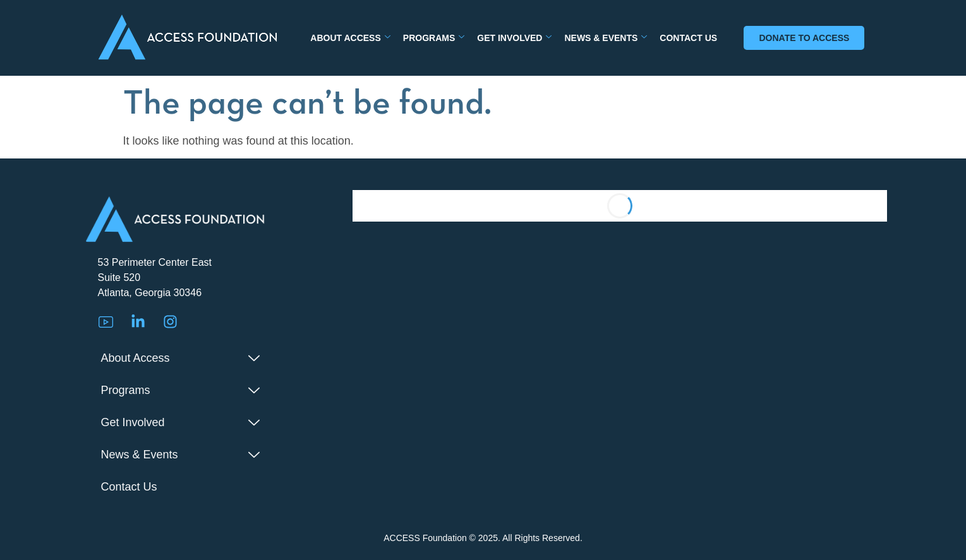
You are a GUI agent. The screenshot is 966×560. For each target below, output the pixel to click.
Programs (434, 38)
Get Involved (514, 38)
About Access (350, 38)
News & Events (606, 38)
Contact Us (688, 38)
